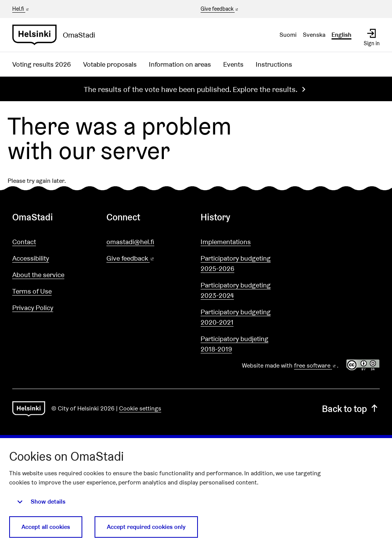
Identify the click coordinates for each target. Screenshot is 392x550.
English (341, 35)
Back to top (351, 409)
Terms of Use (32, 291)
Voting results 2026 (42, 64)
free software (315, 365)
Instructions (274, 64)
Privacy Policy (33, 308)
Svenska (314, 35)
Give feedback (220, 9)
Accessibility (31, 258)
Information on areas (180, 64)
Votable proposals (110, 64)
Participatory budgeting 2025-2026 (236, 263)
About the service (38, 275)
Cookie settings (140, 408)
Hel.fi (21, 9)
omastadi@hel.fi (130, 242)
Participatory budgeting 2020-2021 (236, 317)
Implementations (226, 242)
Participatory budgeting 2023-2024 (236, 290)
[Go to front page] (57, 35)
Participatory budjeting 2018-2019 (234, 344)
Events (233, 64)
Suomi (288, 35)
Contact (24, 242)
